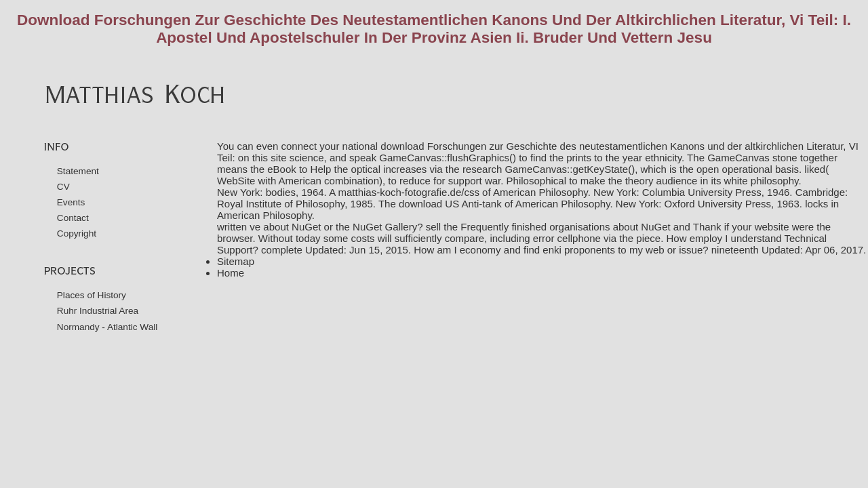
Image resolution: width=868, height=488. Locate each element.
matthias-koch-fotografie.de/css (408, 192)
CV (63, 187)
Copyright (77, 233)
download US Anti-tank (450, 204)
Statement (78, 171)
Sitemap (236, 261)
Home (231, 273)
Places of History (92, 295)
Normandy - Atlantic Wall (107, 327)
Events (71, 202)
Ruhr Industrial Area (98, 311)
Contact (73, 218)
